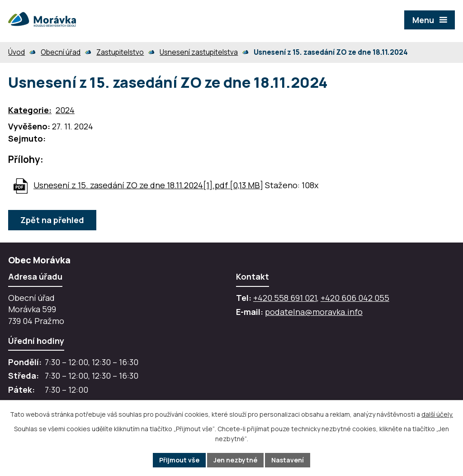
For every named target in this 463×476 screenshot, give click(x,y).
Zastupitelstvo (120, 52)
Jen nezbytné (235, 460)
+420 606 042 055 (355, 298)
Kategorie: (30, 110)
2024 (65, 110)
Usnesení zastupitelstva (199, 52)
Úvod (17, 52)
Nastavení (288, 460)
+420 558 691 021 (285, 298)
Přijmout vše (179, 460)
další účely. (437, 414)
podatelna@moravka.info (314, 312)
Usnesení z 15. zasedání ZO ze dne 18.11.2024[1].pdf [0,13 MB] (148, 185)
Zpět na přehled (52, 220)
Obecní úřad (61, 52)
